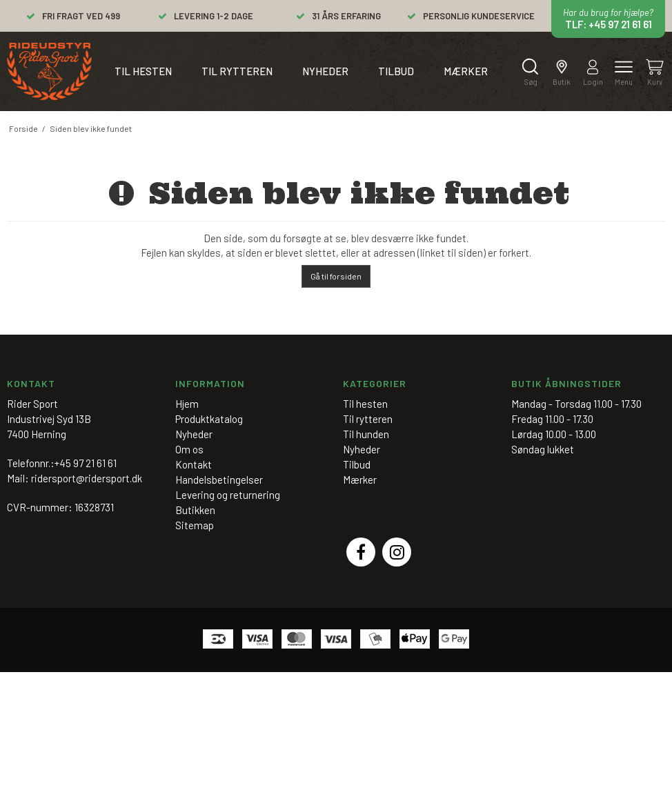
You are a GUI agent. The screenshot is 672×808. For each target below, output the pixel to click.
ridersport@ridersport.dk (87, 478)
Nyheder (325, 71)
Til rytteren (237, 71)
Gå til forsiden (336, 276)
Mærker (466, 71)
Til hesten (143, 71)
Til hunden (366, 434)
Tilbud (396, 71)
